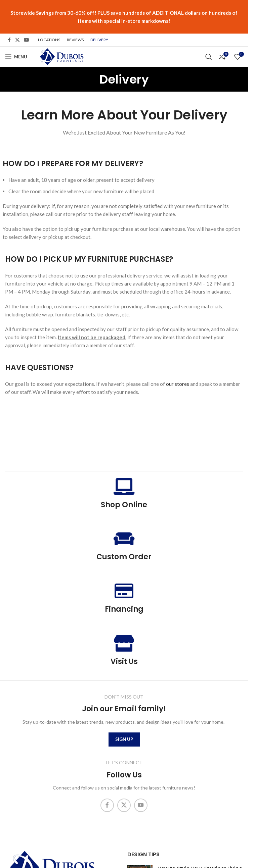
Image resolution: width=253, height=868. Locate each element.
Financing (124, 609)
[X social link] (17, 40)
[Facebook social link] (9, 40)
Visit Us (124, 661)
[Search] (209, 57)
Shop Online (124, 505)
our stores (178, 384)
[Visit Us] (124, 643)
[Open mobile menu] (16, 57)
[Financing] (124, 591)
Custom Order (124, 557)
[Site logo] (61, 56)
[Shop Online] (124, 487)
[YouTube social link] (27, 40)
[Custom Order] (124, 539)
